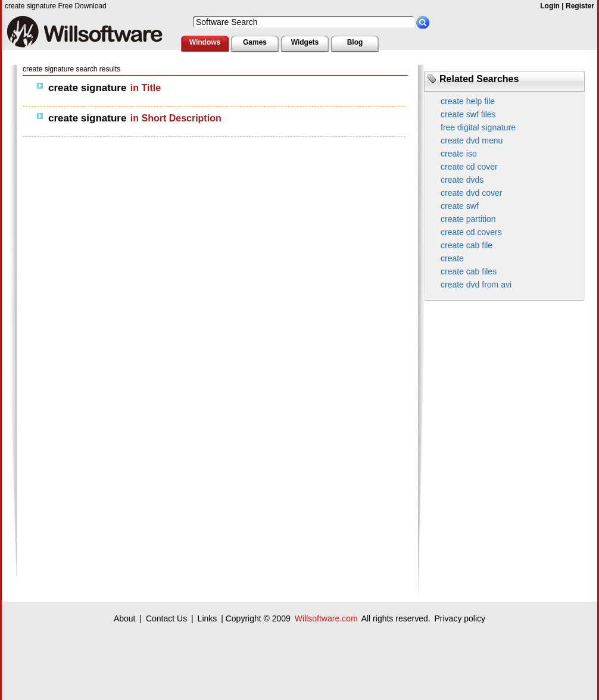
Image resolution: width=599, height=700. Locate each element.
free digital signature (478, 127)
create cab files (469, 271)
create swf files (468, 114)
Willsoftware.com (326, 618)
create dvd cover (472, 193)
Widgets (305, 42)
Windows (205, 42)
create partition (468, 219)
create (452, 258)
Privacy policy (460, 618)
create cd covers (471, 232)
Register (580, 6)
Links (208, 618)
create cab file (467, 245)
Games (255, 42)
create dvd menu (472, 140)
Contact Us (166, 618)
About (125, 618)
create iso (459, 154)
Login (550, 6)
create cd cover (469, 167)
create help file (468, 101)
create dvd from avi (476, 285)
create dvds (462, 180)
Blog (355, 42)
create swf (460, 206)
